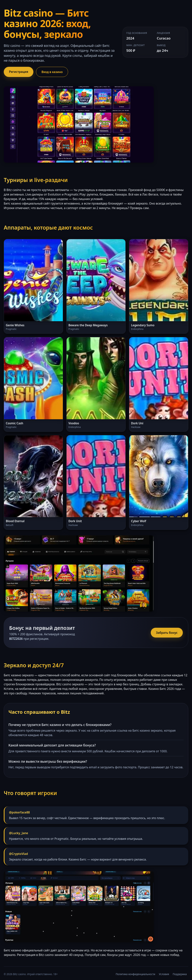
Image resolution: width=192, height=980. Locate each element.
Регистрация (19, 72)
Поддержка (180, 974)
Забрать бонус (167, 633)
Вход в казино (52, 72)
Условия (164, 974)
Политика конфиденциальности (135, 974)
